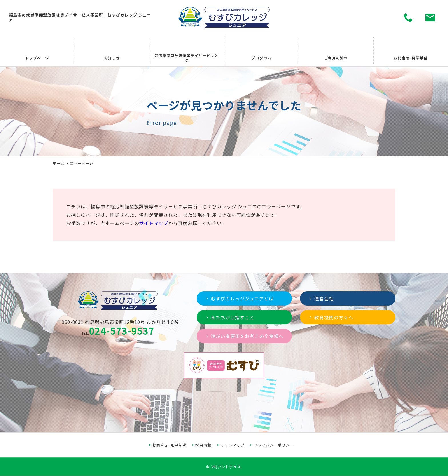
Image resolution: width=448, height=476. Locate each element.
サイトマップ (154, 223)
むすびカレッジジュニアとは (239, 298)
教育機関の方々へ (331, 317)
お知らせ (112, 51)
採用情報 (203, 445)
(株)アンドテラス (226, 467)
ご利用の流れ (336, 51)
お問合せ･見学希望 (411, 51)
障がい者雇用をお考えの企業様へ (244, 336)
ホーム (59, 163)
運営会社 (321, 298)
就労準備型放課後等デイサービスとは (187, 51)
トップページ (37, 51)
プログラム (261, 51)
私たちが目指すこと (230, 317)
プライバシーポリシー (274, 445)
